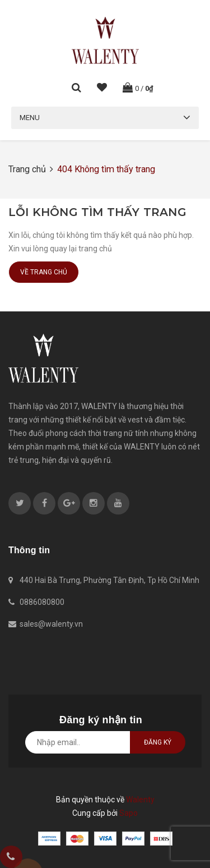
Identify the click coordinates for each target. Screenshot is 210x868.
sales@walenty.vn (51, 624)
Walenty (140, 800)
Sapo (129, 813)
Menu (30, 118)
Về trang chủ (44, 272)
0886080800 (42, 602)
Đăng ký (158, 742)
